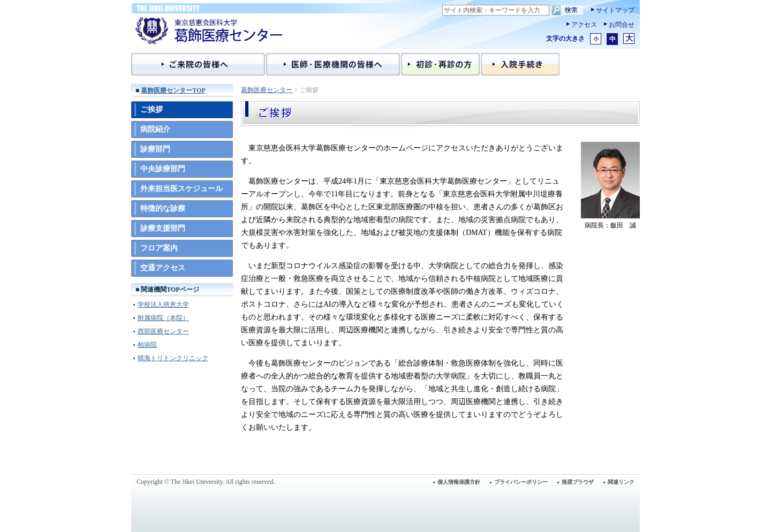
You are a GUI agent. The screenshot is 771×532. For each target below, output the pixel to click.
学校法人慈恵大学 (163, 305)
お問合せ (622, 25)
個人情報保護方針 (459, 482)
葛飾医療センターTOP (173, 90)
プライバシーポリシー (521, 482)
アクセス (584, 25)
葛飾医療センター (267, 90)
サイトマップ (615, 10)
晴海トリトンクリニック (173, 358)
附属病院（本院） (163, 318)
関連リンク (621, 482)
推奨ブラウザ (578, 482)
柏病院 (147, 345)
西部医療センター (163, 331)
